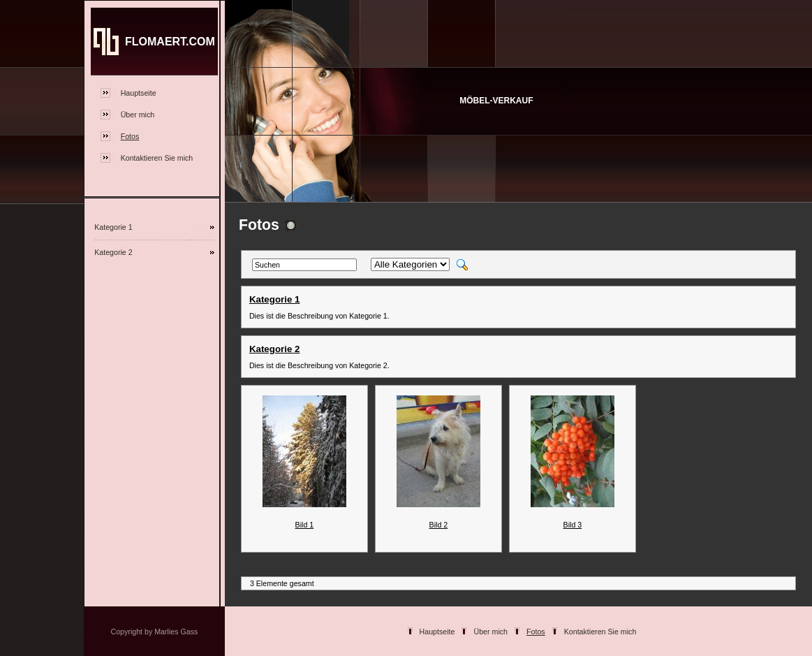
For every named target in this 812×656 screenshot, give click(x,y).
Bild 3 (573, 525)
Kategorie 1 (113, 227)
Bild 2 (439, 525)
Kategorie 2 (113, 252)
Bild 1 (305, 525)
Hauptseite (139, 93)
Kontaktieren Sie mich (157, 158)
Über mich (138, 115)
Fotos (130, 136)
